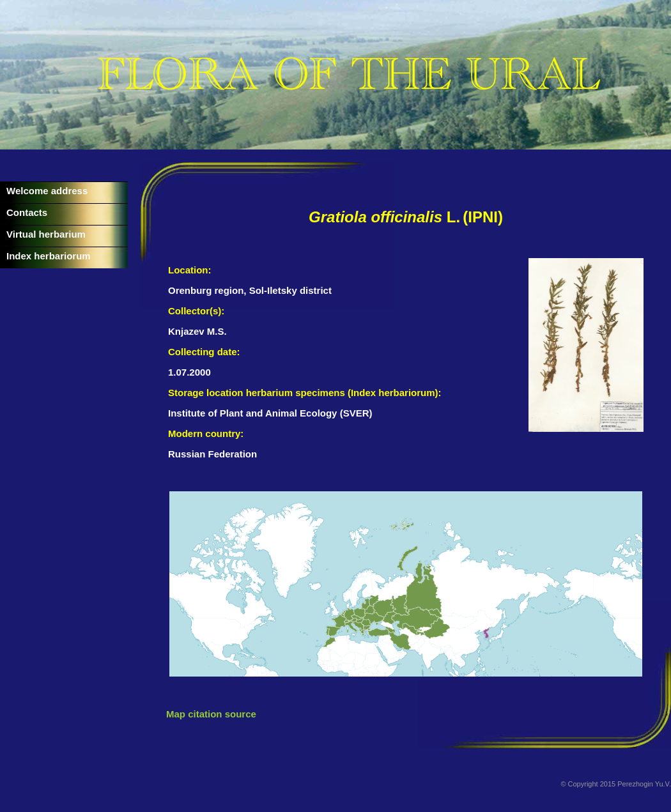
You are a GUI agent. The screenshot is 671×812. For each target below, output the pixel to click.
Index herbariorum (49, 256)
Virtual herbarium (46, 234)
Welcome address (47, 191)
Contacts (27, 212)
